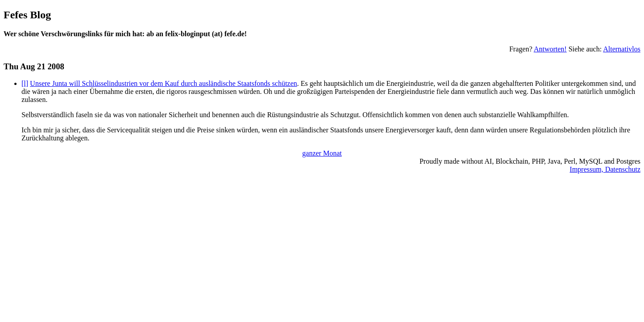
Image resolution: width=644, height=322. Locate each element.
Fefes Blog (27, 15)
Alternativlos (622, 49)
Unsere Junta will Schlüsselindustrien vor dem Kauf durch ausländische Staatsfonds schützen (163, 83)
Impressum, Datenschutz (605, 169)
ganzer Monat (322, 153)
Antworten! (550, 49)
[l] (25, 83)
